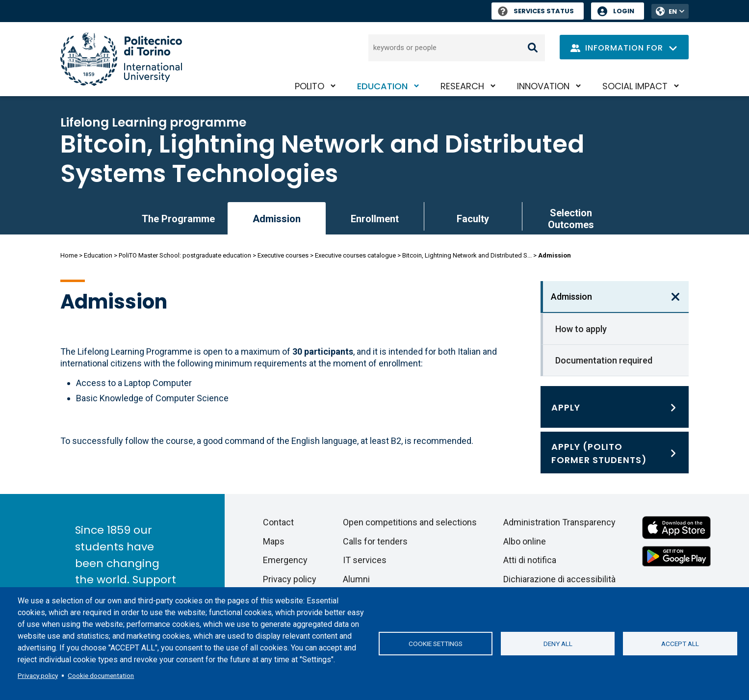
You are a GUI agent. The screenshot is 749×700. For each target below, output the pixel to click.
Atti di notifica (530, 560)
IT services (365, 560)
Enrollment (375, 219)
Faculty (473, 219)
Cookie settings (436, 644)
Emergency (285, 560)
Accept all (680, 644)
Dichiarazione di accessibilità (559, 579)
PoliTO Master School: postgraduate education (185, 255)
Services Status (536, 11)
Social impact (635, 86)
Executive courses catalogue (355, 255)
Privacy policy (38, 675)
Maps (274, 541)
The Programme (178, 219)
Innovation (543, 86)
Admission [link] (277, 219)
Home (69, 255)
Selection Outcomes (571, 219)
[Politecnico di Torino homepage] (121, 59)
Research (462, 86)
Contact (278, 522)
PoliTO (310, 86)
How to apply (581, 329)
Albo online (525, 541)
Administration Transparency (559, 522)
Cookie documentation (101, 675)
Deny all (558, 644)
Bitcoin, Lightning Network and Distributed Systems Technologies (322, 159)
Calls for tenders (375, 541)
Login (624, 11)
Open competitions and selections (410, 522)
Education (382, 86)
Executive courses (283, 255)
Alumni (356, 579)
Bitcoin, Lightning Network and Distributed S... (467, 255)
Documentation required (604, 360)
